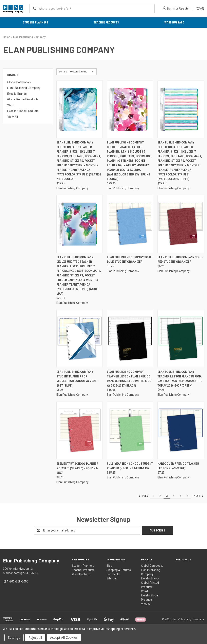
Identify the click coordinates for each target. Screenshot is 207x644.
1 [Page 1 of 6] (153, 496)
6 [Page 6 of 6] (188, 496)
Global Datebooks (19, 82)
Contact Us (114, 574)
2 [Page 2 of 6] (160, 496)
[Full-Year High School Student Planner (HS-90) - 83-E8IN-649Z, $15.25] (130, 430)
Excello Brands (17, 94)
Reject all (35, 638)
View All (13, 117)
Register (184, 9)
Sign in (171, 9)
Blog (109, 566)
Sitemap (112, 578)
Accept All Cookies (64, 638)
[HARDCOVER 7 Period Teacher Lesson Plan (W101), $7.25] (181, 430)
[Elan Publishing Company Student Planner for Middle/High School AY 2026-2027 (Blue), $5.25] (80, 338)
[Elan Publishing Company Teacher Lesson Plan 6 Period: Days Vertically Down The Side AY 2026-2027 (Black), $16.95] (130, 338)
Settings (14, 638)
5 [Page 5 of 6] (181, 496)
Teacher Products (106, 22)
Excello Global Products (23, 111)
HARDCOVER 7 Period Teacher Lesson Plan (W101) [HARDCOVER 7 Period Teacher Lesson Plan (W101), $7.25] (178, 466)
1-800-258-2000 (18, 581)
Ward (11, 105)
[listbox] (83, 72)
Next (199, 496)
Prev (143, 496)
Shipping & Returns (119, 570)
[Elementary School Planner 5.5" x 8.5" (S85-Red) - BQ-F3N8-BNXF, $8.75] (80, 430)
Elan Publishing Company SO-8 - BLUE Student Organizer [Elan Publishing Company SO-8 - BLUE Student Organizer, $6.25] (130, 260)
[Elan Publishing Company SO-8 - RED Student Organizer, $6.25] (181, 224)
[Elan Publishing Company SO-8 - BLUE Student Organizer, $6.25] (130, 224)
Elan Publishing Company (24, 88)
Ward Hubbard (174, 22)
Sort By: (63, 72)
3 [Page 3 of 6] (167, 496)
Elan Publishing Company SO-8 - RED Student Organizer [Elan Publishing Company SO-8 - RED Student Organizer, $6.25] (180, 260)
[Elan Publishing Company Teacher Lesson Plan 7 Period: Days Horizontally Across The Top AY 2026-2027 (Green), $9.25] (181, 338)
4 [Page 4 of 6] (174, 496)
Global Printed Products (23, 99)
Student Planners (35, 22)
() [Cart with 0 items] (200, 8)
